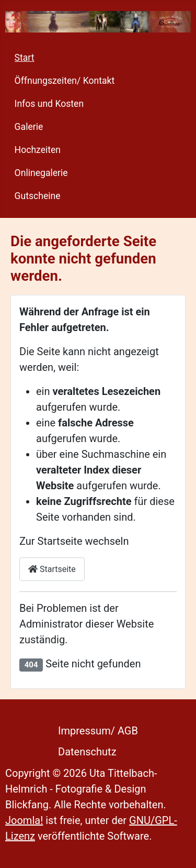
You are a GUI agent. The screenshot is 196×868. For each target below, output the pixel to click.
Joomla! (24, 820)
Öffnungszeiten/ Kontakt (65, 81)
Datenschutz (87, 752)
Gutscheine (38, 196)
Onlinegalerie (41, 173)
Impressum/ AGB (98, 731)
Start (25, 58)
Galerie (29, 127)
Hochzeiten (38, 150)
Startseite (52, 569)
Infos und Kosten (49, 104)
